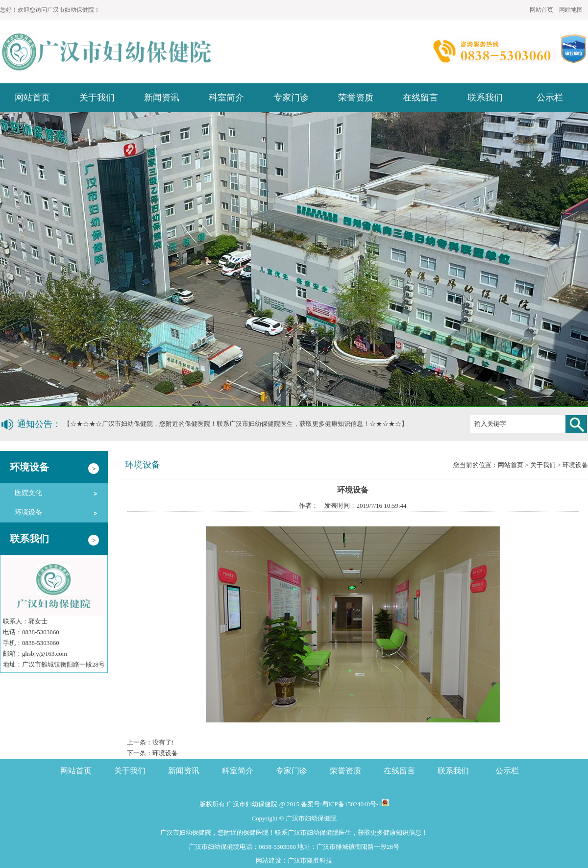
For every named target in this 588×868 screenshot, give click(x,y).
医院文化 (28, 493)
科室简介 (226, 98)
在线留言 (420, 98)
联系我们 (485, 98)
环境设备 (28, 512)
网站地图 (571, 10)
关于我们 (97, 98)
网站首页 (541, 10)
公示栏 (550, 98)
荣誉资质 (356, 98)
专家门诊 (291, 98)
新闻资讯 (162, 98)
